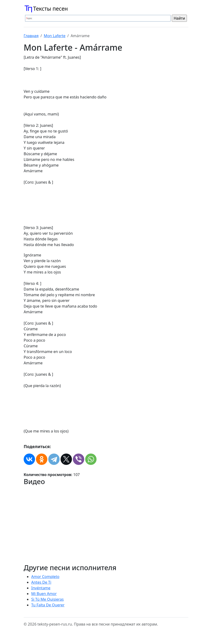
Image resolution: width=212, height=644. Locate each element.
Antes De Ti (41, 582)
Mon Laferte (55, 36)
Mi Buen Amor (44, 594)
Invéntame (41, 588)
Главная (31, 36)
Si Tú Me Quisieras (47, 599)
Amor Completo (45, 577)
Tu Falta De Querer (48, 605)
